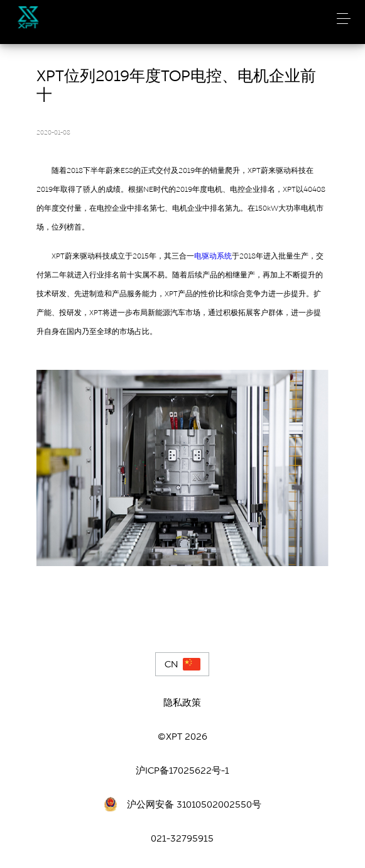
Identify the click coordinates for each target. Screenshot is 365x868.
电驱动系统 (213, 256)
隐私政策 (182, 703)
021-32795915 (182, 838)
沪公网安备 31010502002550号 (194, 804)
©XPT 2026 (182, 737)
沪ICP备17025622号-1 (182, 771)
